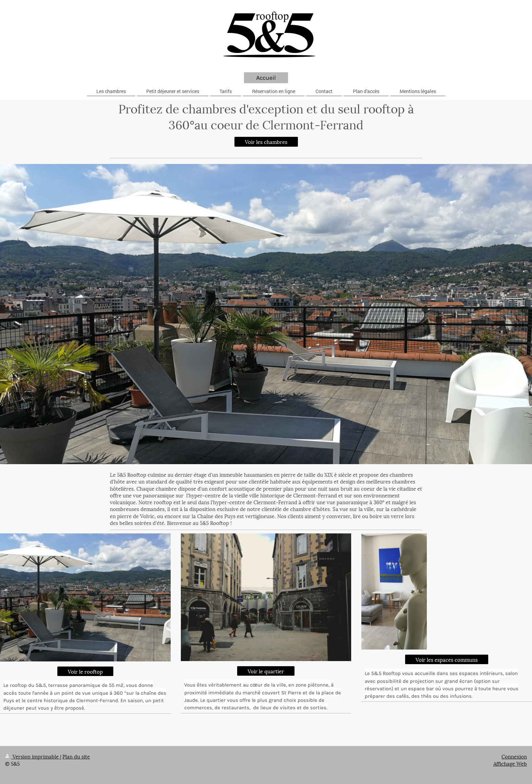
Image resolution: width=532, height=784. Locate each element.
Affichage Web (510, 763)
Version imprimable (33, 756)
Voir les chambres (266, 142)
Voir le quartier (266, 671)
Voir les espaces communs (447, 659)
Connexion (514, 756)
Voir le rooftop (85, 671)
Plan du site (76, 756)
